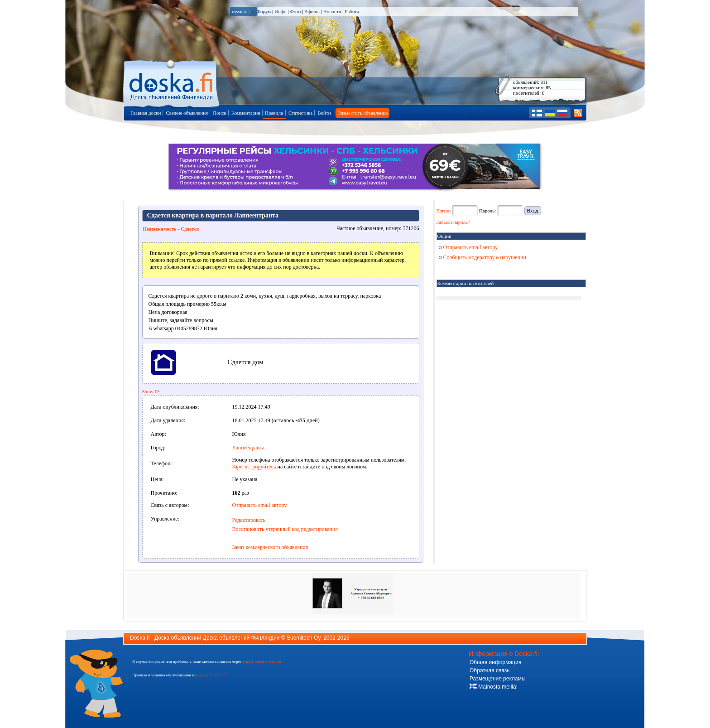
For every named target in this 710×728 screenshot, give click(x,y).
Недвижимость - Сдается (171, 229)
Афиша (312, 11)
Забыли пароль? (453, 222)
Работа (352, 11)
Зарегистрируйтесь (254, 467)
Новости (332, 11)
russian (241, 11)
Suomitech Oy (303, 638)
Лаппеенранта (249, 448)
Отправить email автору (260, 505)
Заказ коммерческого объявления (270, 547)
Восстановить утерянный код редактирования (285, 529)
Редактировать (249, 520)
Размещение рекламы (498, 679)
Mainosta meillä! (494, 687)
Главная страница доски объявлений (172, 82)
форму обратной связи (261, 661)
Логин (443, 211)
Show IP (151, 391)
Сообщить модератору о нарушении (483, 257)
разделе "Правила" (211, 675)
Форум (264, 11)
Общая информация (495, 662)
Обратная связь (489, 670)
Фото (295, 11)
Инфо (280, 11)
